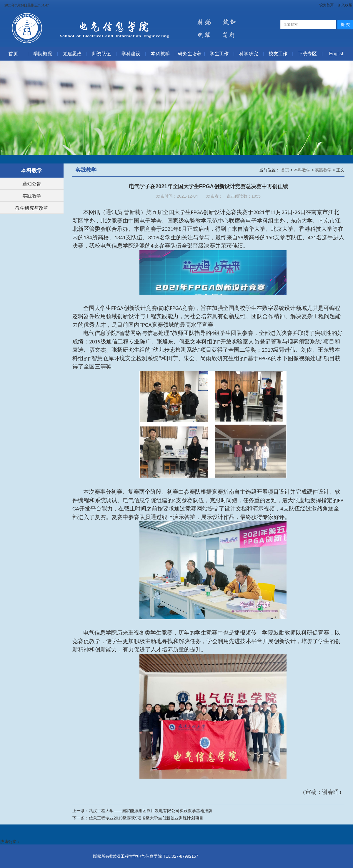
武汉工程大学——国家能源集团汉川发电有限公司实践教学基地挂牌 (151, 811)
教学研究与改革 (32, 208)
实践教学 (32, 196)
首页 (286, 170)
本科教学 (303, 170)
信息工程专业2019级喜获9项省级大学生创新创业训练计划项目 (146, 818)
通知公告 (32, 184)
